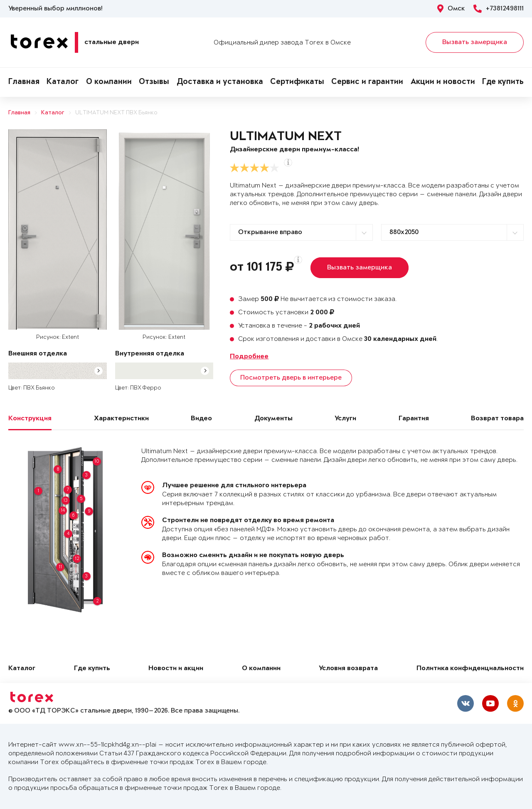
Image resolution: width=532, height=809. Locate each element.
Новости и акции (176, 669)
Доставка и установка (220, 82)
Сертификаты (297, 82)
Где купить (503, 82)
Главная (24, 82)
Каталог (63, 82)
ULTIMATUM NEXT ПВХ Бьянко (116, 113)
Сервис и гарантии (367, 82)
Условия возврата (348, 669)
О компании (109, 82)
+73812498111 (499, 9)
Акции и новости (443, 82)
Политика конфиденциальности (470, 669)
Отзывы (154, 82)
